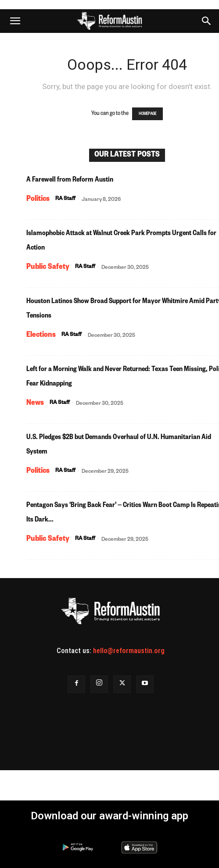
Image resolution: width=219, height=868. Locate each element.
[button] (15, 21)
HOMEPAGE (147, 114)
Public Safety (48, 268)
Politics (38, 200)
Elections (41, 336)
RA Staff (65, 199)
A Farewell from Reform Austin (70, 181)
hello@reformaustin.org (129, 651)
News (35, 404)
